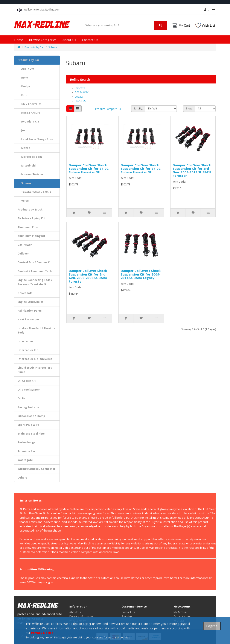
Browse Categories (43, 40)
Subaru (53, 47)
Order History (182, 616)
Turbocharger (27, 442)
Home (19, 40)
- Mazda (24, 148)
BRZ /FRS (80, 101)
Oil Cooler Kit (27, 381)
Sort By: (138, 108)
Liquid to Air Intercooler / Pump (35, 370)
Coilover (23, 254)
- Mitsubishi (27, 166)
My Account (180, 612)
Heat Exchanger (28, 319)
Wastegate (25, 460)
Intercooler (25, 341)
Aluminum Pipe (28, 227)
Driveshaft (25, 293)
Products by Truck (30, 210)
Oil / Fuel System (29, 390)
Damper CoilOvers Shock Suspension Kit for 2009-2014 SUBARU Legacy (141, 274)
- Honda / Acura (29, 113)
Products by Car (34, 47)
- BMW (23, 78)
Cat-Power (25, 245)
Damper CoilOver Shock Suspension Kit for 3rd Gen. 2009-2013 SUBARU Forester (192, 170)
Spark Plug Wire (28, 425)
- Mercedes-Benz (30, 157)
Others (22, 478)
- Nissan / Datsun (30, 174)
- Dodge (24, 86)
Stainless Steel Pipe (31, 434)
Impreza (80, 88)
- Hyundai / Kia (28, 122)
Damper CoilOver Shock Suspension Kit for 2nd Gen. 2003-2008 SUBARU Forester (88, 276)
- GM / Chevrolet (30, 104)
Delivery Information (82, 616)
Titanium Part (27, 451)
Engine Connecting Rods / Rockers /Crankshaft (35, 282)
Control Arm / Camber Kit (35, 262)
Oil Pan (22, 398)
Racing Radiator (29, 407)
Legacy (79, 97)
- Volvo (23, 201)
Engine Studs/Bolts (30, 302)
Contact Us (90, 40)
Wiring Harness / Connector (37, 469)
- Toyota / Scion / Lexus (34, 192)
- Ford (23, 95)
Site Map (127, 616)
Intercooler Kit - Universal (35, 359)
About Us (69, 40)
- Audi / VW (26, 69)
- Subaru (24, 183)
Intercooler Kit (28, 350)
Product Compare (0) (108, 109)
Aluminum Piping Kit (31, 236)
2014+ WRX (82, 92)
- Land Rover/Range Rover (36, 139)
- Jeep (22, 130)
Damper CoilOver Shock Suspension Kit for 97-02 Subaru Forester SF (89, 169)
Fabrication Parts (30, 311)
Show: (189, 108)
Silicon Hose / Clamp (31, 416)
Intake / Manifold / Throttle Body (36, 330)
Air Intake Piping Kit (31, 218)
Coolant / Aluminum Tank (35, 271)
